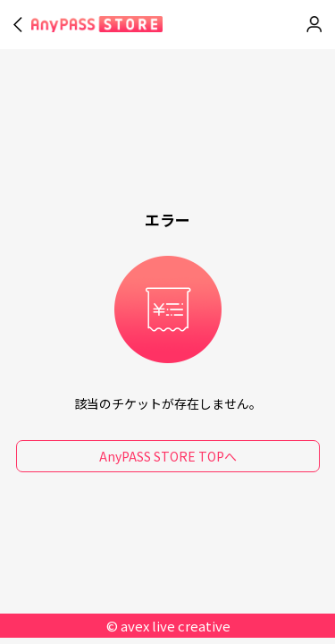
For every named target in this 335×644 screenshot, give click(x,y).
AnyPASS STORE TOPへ (168, 456)
